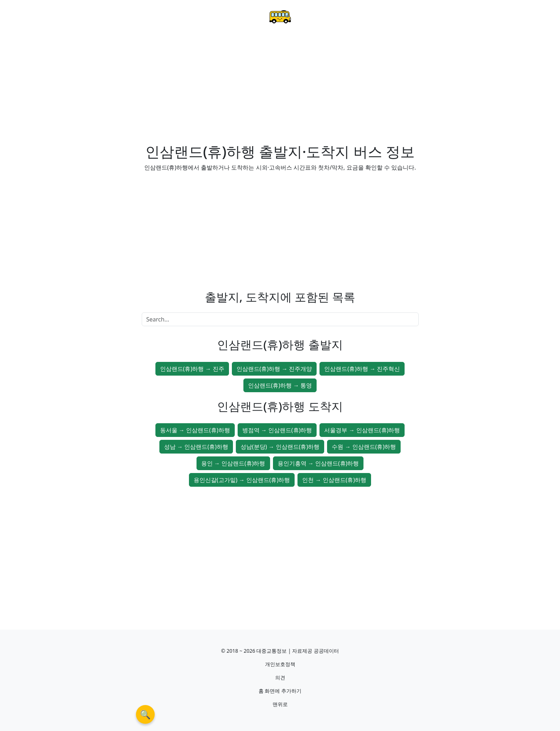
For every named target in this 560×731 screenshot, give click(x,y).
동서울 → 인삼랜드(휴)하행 (195, 430)
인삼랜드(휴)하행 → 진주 (192, 369)
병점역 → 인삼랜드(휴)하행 (277, 430)
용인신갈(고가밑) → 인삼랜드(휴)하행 (242, 480)
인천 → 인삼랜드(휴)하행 (334, 480)
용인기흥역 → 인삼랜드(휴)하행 (318, 463)
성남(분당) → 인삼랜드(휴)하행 (280, 447)
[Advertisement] (280, 89)
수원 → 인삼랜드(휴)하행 (364, 447)
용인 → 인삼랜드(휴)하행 (233, 463)
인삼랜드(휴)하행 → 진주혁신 (362, 369)
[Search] (280, 319)
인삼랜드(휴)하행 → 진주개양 (274, 369)
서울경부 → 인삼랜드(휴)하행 (362, 430)
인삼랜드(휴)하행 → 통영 (280, 385)
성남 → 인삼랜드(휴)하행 (196, 447)
